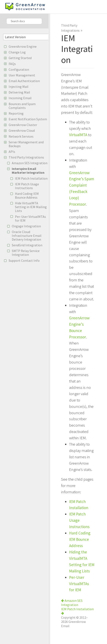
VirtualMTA (78, 135)
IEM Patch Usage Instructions (27, 186)
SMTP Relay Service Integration (26, 253)
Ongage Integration (26, 226)
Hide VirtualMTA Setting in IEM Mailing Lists (31, 207)
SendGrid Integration (27, 245)
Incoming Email (20, 98)
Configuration (19, 69)
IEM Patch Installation (31, 178)
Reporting (16, 113)
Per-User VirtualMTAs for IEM (30, 218)
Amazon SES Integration (30, 163)
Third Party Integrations (26, 157)
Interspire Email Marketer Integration (28, 171)
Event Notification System (28, 119)
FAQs (12, 64)
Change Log (17, 52)
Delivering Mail (19, 92)
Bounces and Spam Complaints (22, 106)
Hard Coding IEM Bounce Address (27, 195)
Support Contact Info (24, 260)
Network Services (21, 136)
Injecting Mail (19, 87)
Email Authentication (24, 81)
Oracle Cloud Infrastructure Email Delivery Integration (27, 236)
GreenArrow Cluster (23, 125)
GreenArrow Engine (23, 46)
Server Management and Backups (26, 144)
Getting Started (20, 58)
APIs (12, 152)
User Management (22, 75)
